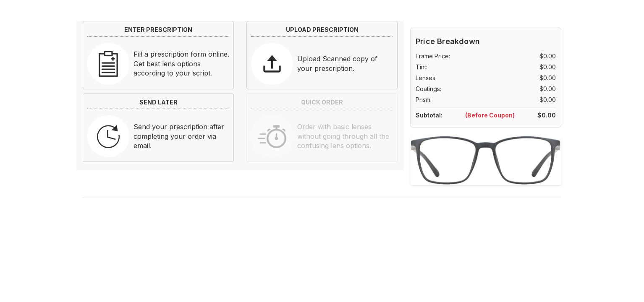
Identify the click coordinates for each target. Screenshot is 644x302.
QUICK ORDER (322, 102)
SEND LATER (158, 102)
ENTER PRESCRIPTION (158, 30)
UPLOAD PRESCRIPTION (322, 30)
